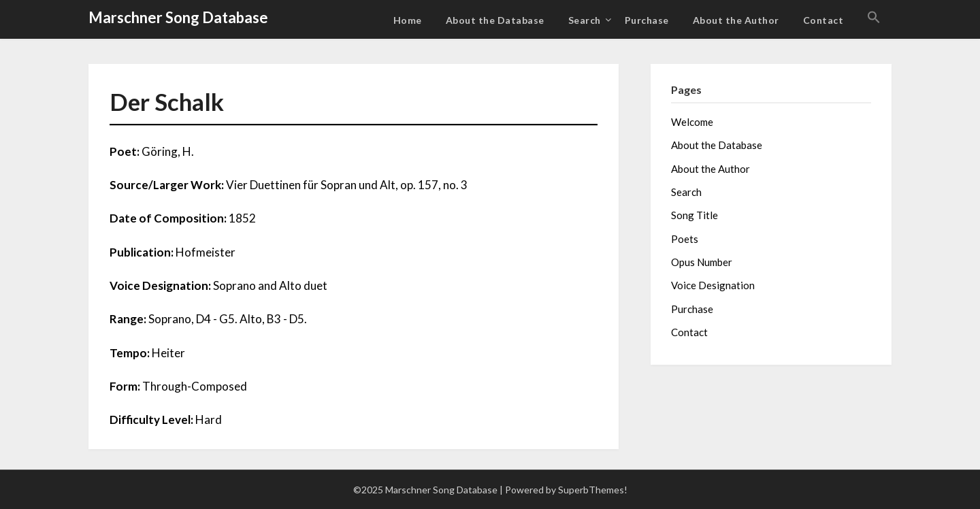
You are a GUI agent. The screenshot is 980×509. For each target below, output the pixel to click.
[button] (874, 18)
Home (408, 20)
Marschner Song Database (178, 17)
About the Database (495, 20)
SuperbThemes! (593, 490)
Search (585, 20)
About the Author (736, 20)
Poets (685, 239)
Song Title (695, 215)
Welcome (692, 122)
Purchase (647, 20)
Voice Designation (713, 285)
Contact (823, 20)
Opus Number (702, 262)
